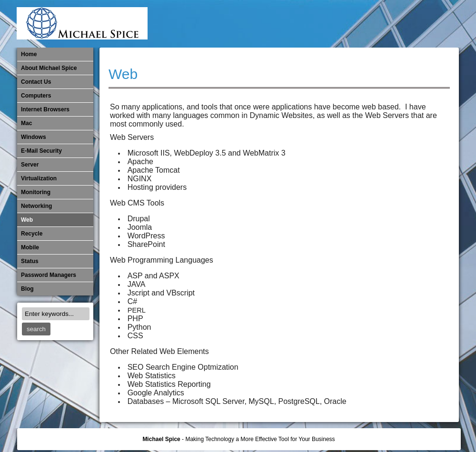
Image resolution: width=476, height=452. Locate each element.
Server (30, 165)
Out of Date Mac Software (402, 24)
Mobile (355, 24)
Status (30, 261)
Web (123, 74)
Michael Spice (161, 439)
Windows (34, 137)
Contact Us (36, 82)
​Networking (387, 24)
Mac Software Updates (324, 24)
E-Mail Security (292, 24)
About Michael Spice (49, 68)
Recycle (32, 234)
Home (29, 54)
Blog (27, 289)
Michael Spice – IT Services (339, 24)
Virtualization (39, 178)
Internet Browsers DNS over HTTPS (308, 24)
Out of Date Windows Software (418, 24)
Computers (36, 96)
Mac (26, 123)
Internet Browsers (45, 109)
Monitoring (371, 24)
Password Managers (434, 24)
